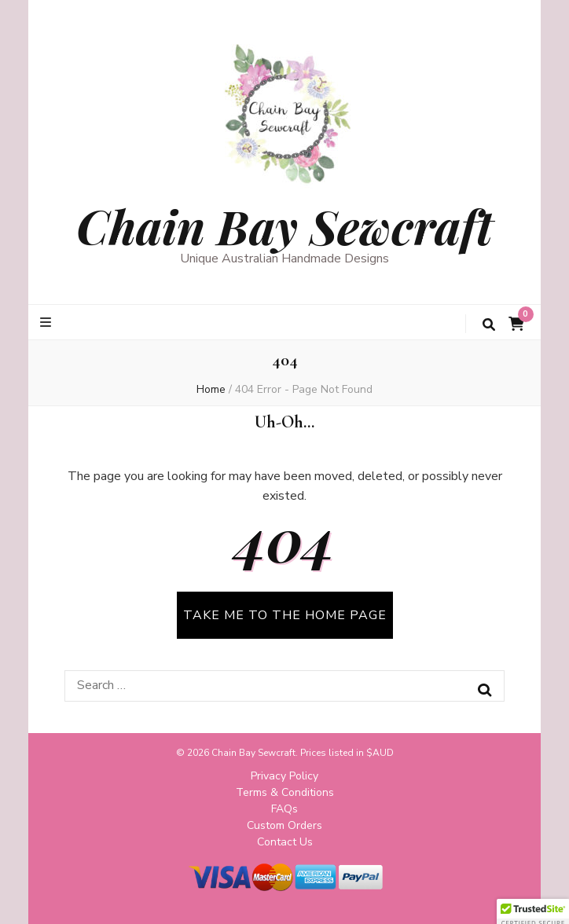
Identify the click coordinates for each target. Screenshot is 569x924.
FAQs (284, 809)
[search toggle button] (489, 325)
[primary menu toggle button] (48, 323)
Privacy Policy (284, 776)
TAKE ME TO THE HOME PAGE (285, 615)
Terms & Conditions (285, 792)
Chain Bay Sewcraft (284, 225)
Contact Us (285, 842)
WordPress (435, 899)
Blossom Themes (296, 899)
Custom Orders (284, 825)
